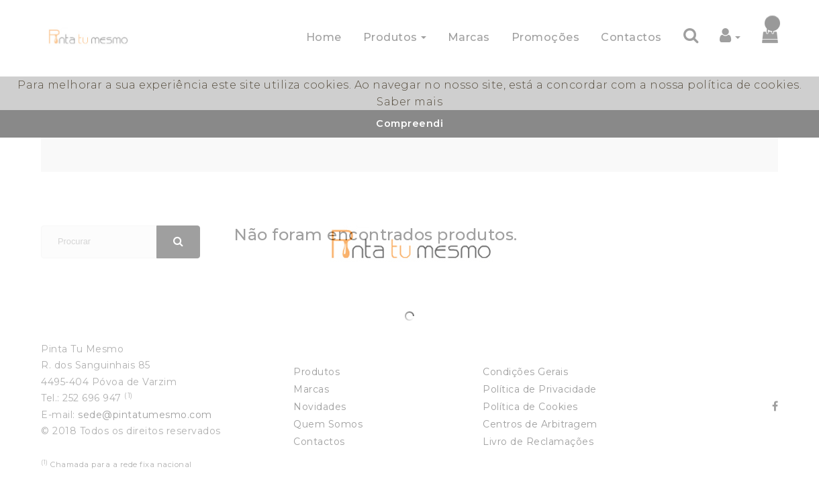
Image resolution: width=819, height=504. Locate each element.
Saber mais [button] (409, 102)
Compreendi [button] (409, 123)
